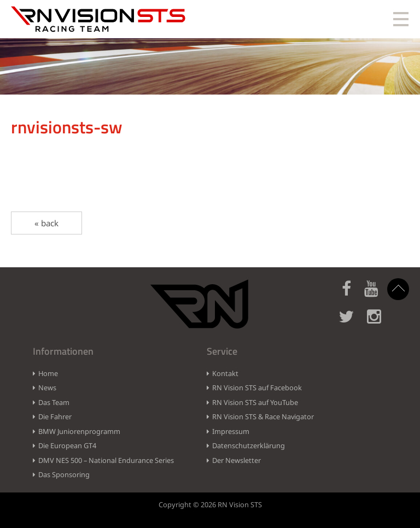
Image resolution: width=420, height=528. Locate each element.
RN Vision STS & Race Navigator (263, 416)
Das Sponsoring (64, 474)
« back (46, 223)
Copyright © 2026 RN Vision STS (210, 504)
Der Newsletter (237, 460)
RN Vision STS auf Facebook (257, 388)
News (47, 388)
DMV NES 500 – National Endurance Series (106, 460)
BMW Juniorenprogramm (79, 431)
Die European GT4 (67, 445)
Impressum (231, 431)
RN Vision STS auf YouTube (255, 402)
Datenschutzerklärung (249, 445)
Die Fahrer (55, 416)
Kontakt (225, 373)
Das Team (54, 402)
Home (48, 373)
